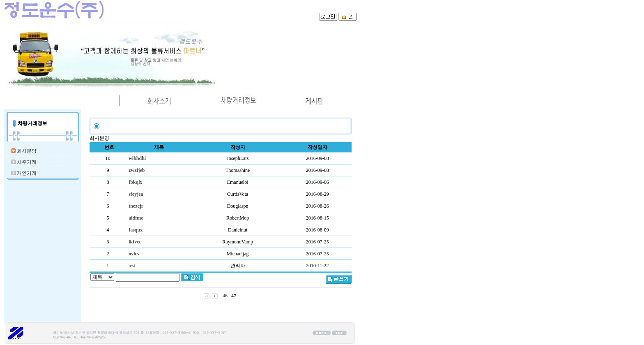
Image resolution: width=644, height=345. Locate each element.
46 (225, 296)
